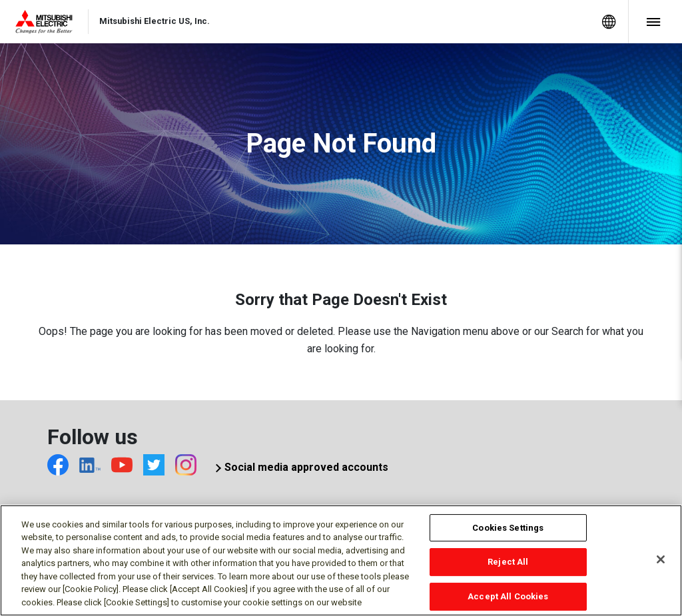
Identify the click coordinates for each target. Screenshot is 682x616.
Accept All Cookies (508, 600)
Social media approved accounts (306, 467)
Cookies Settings (508, 532)
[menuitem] (609, 22)
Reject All (508, 566)
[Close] (661, 563)
